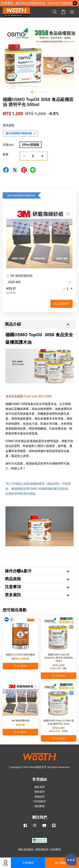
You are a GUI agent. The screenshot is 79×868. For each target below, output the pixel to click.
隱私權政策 (42, 850)
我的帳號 (40, 806)
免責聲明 (56, 850)
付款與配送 (40, 801)
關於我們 (40, 787)
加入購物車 (62, 304)
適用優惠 (9, 125)
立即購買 (28, 863)
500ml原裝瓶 (30, 145)
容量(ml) (8, 145)
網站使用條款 (26, 850)
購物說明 (40, 797)
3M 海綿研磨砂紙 (19, 276)
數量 (6, 154)
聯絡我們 (40, 792)
